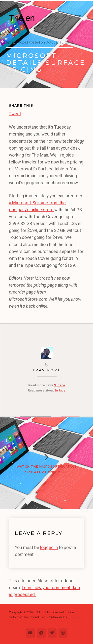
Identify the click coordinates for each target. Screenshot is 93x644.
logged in (49, 548)
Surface (60, 385)
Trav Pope (47, 370)
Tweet (15, 113)
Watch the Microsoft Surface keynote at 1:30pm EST (47, 469)
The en (22, 18)
